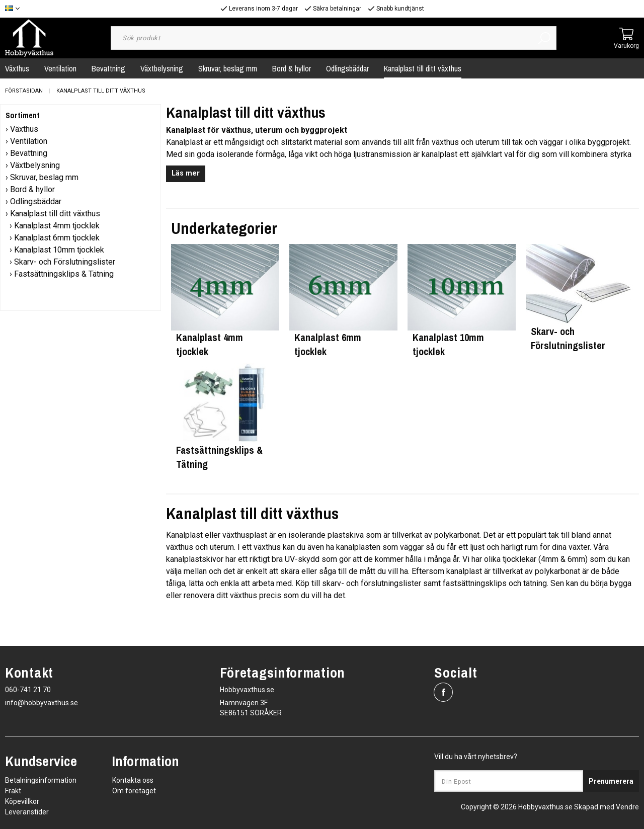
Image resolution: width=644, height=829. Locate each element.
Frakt (13, 791)
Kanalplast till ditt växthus (423, 68)
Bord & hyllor (292, 68)
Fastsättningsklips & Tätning (64, 274)
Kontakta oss (133, 780)
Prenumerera (611, 781)
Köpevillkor (22, 801)
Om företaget (134, 791)
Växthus (24, 129)
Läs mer (186, 173)
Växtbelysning (162, 68)
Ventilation (60, 68)
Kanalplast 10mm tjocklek (59, 250)
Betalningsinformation (41, 780)
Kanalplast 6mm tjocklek (57, 238)
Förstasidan (24, 91)
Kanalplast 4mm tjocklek (57, 226)
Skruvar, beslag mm (228, 68)
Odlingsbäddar (347, 68)
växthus (180, 547)
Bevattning (108, 68)
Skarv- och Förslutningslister (65, 262)
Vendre (627, 807)
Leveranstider (27, 812)
